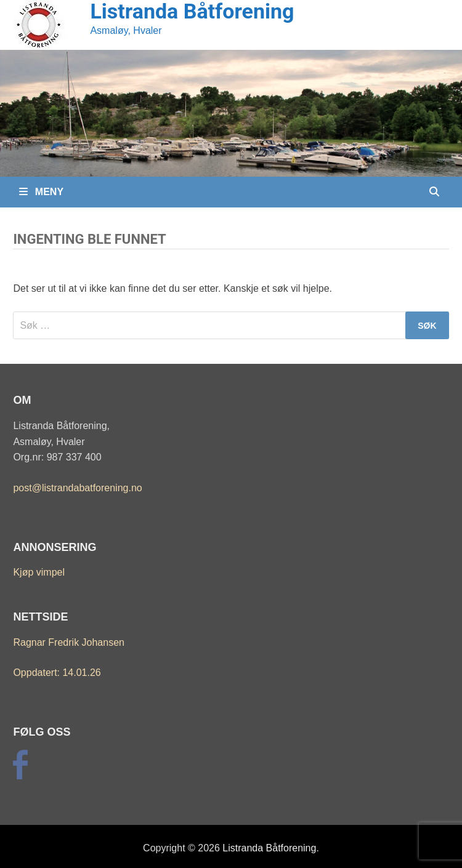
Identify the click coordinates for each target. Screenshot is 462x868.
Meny (41, 192)
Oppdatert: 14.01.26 (57, 673)
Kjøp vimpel (39, 572)
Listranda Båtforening (269, 848)
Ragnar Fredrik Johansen (69, 642)
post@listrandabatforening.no (77, 488)
